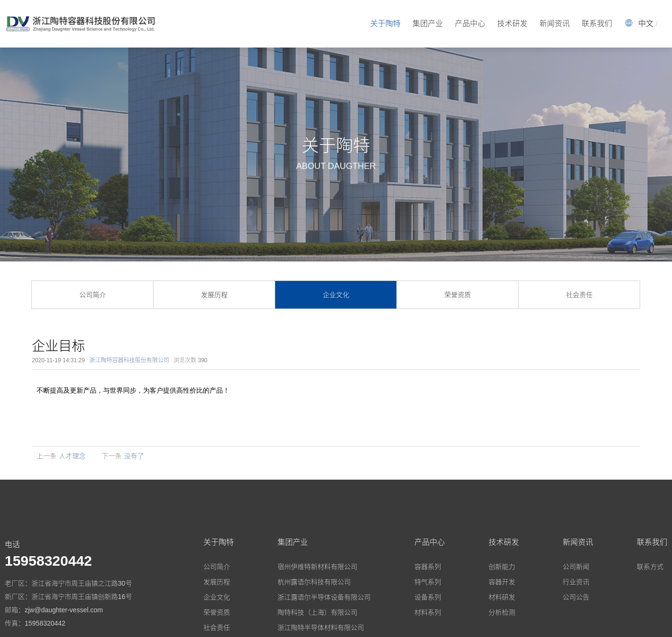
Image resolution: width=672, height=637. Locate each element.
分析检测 (502, 612)
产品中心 (470, 24)
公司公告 (576, 597)
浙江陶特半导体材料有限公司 (321, 627)
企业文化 (336, 295)
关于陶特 (385, 24)
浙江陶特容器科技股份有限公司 (129, 360)
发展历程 (214, 295)
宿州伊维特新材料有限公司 (317, 567)
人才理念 (72, 456)
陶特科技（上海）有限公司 (317, 612)
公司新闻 (576, 567)
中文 (646, 24)
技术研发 (512, 24)
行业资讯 (576, 582)
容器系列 (428, 567)
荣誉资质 (458, 295)
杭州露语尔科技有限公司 (314, 582)
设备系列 (428, 597)
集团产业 (428, 24)
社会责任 (579, 295)
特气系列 (428, 582)
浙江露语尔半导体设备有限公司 (324, 597)
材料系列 (428, 612)
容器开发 (502, 582)
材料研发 (502, 597)
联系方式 (650, 567)
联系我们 (597, 24)
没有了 (134, 456)
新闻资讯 (555, 24)
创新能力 (502, 567)
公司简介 (93, 295)
